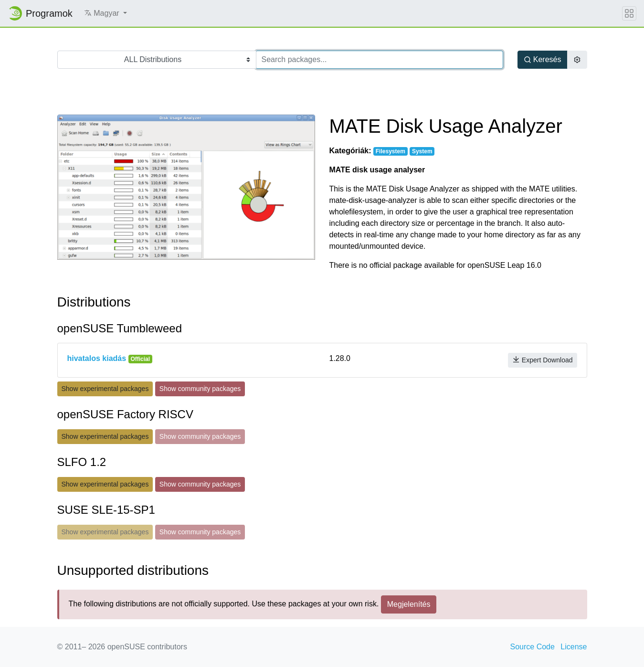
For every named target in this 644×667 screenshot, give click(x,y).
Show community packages (200, 389)
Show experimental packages (105, 389)
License (574, 647)
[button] (106, 13)
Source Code (533, 647)
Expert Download (543, 360)
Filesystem (391, 151)
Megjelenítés (409, 604)
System (422, 151)
